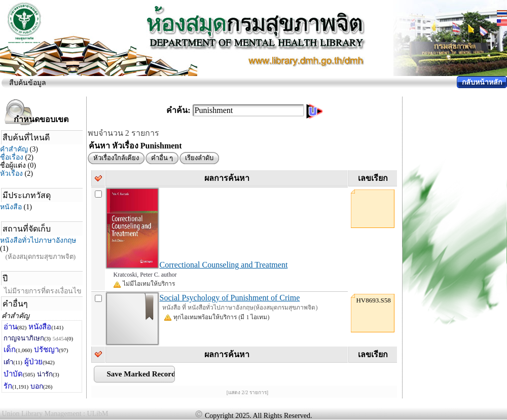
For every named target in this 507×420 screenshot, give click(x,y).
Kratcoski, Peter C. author (145, 275)
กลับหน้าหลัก (482, 82)
